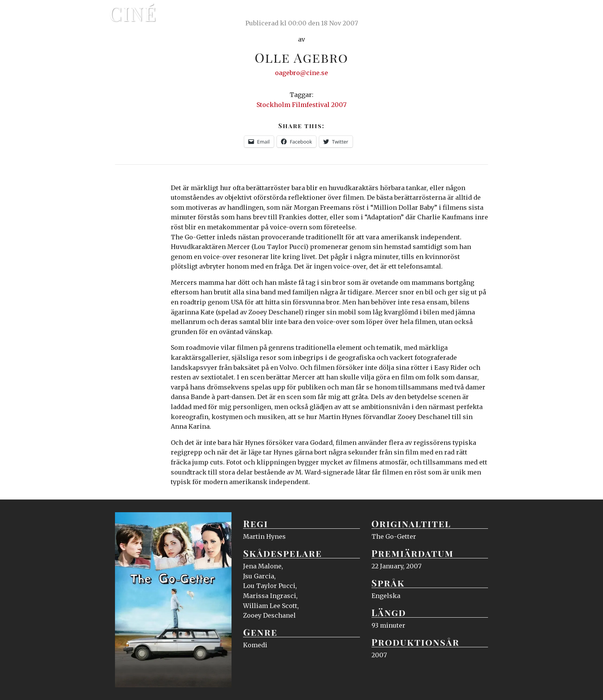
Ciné (133, 13)
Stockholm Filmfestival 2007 (301, 105)
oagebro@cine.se (301, 73)
